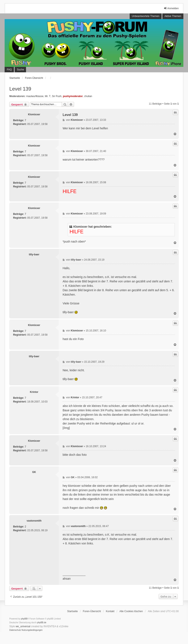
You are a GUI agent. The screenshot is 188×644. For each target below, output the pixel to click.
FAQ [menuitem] (9, 70)
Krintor (34, 392)
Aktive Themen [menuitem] (173, 16)
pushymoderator (73, 96)
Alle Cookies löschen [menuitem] (131, 611)
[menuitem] (15, 630)
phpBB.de (42, 623)
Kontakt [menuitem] (110, 611)
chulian (88, 96)
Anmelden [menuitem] (171, 8)
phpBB (24, 619)
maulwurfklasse (35, 96)
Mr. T (48, 96)
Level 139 (20, 89)
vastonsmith (34, 521)
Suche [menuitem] (20, 70)
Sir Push (57, 96)
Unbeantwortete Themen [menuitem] (146, 16)
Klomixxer (34, 114)
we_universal (23, 626)
